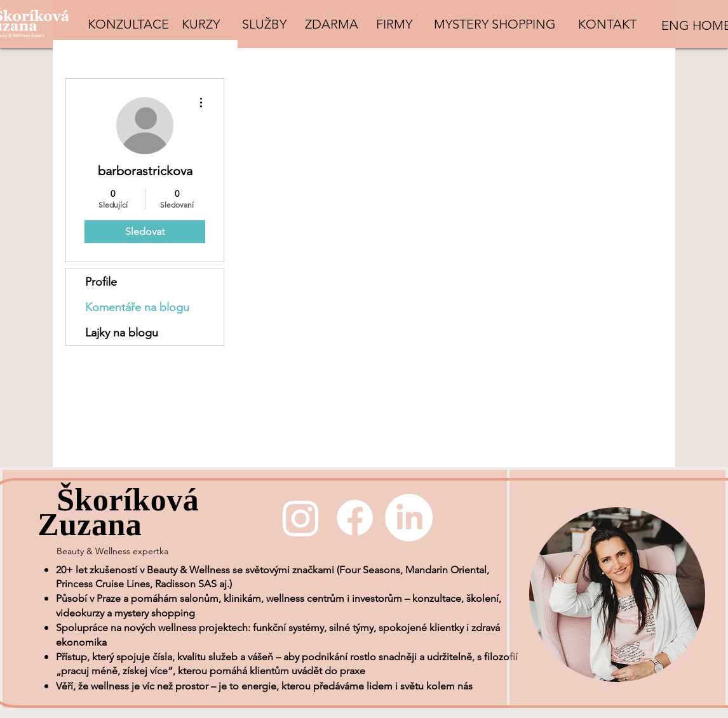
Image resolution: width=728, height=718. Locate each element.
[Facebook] (355, 518)
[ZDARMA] (331, 24)
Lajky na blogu (122, 333)
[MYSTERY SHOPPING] (495, 24)
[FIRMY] (394, 24)
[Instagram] (301, 518)
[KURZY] (201, 24)
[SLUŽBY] (264, 24)
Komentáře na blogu (137, 307)
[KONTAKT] (607, 24)
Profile (101, 282)
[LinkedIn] (409, 518)
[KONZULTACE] (128, 24)
